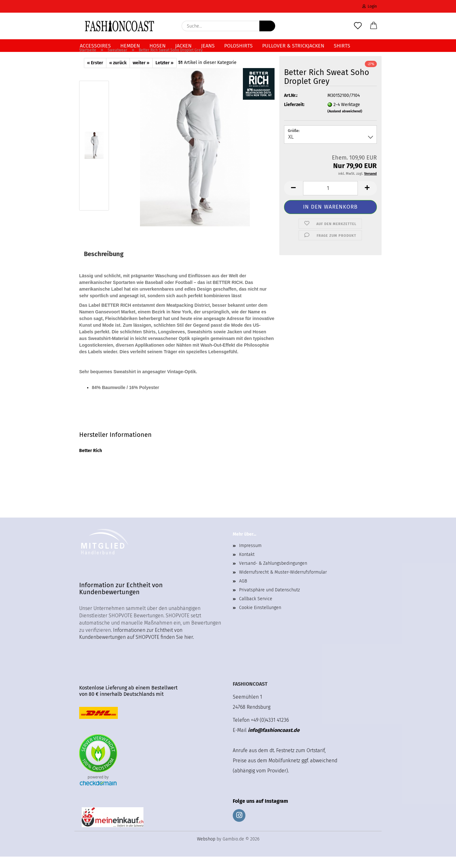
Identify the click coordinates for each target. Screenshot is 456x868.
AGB (243, 592)
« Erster (95, 74)
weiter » (141, 74)
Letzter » (165, 74)
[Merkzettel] (358, 26)
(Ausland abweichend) (345, 123)
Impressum (250, 557)
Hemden (130, 46)
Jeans (208, 46)
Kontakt (247, 566)
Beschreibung (104, 265)
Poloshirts (238, 46)
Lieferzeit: (294, 116)
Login (370, 6)
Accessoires (95, 46)
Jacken (183, 46)
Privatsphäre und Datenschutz (269, 601)
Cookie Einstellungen (260, 619)
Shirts (342, 46)
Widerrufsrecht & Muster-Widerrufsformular (283, 584)
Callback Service (256, 610)
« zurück (118, 74)
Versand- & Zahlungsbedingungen (273, 575)
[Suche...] (267, 26)
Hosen (158, 46)
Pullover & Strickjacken (293, 46)
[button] (374, 26)
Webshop (206, 850)
